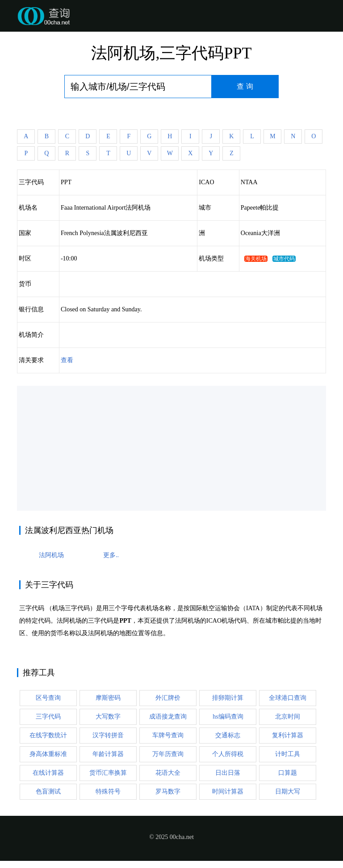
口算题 (288, 773)
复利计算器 (288, 735)
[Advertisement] (172, 448)
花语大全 (168, 773)
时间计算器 (228, 792)
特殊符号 (108, 792)
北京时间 (288, 717)
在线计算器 (48, 773)
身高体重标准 (48, 754)
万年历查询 (168, 754)
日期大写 (288, 792)
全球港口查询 (288, 698)
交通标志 (228, 735)
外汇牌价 (168, 698)
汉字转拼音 (108, 735)
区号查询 (48, 698)
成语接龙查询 (168, 717)
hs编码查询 (228, 717)
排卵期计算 (228, 698)
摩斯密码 (108, 698)
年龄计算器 (108, 754)
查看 (67, 360)
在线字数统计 (48, 735)
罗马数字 (168, 792)
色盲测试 (48, 792)
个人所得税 (228, 754)
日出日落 (228, 773)
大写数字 (108, 717)
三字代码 (48, 717)
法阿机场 (51, 555)
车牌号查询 (168, 735)
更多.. (111, 555)
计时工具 (288, 754)
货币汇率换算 (108, 773)
